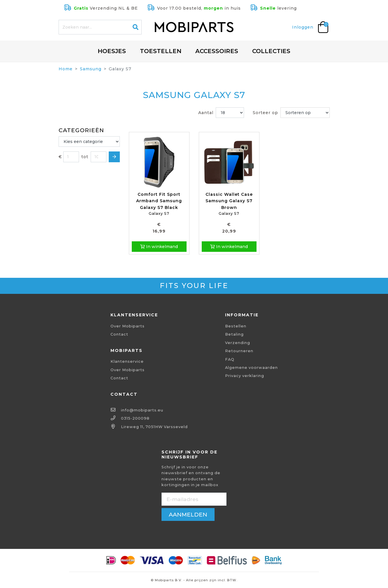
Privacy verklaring (245, 376)
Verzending (238, 343)
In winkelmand (159, 247)
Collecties (271, 51)
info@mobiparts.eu (142, 410)
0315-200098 (135, 418)
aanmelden (188, 514)
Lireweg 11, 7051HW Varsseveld (154, 427)
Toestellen (161, 51)
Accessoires (217, 51)
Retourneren (239, 351)
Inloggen (303, 27)
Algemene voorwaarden (251, 368)
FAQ (230, 359)
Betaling (234, 334)
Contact (119, 334)
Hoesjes (112, 51)
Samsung (91, 69)
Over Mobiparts (128, 326)
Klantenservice (127, 361)
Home (66, 69)
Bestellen (236, 326)
